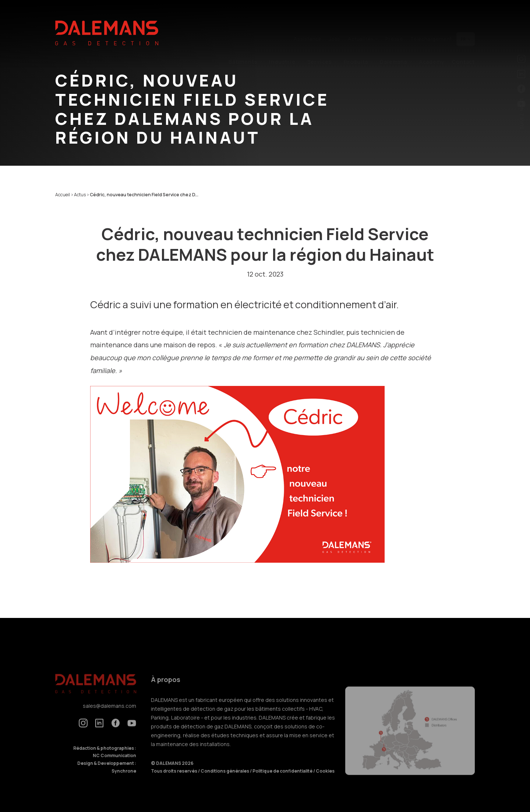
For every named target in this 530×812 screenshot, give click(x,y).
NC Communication (114, 764)
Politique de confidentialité (283, 779)
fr (466, 21)
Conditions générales (225, 779)
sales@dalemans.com (109, 714)
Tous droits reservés (174, 779)
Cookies (325, 779)
